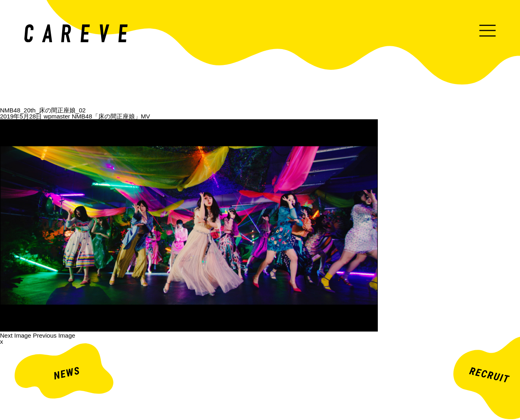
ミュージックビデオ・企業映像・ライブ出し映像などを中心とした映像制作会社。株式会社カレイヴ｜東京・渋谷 (76, 33)
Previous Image (54, 335)
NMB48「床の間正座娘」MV (111, 116)
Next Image (16, 335)
